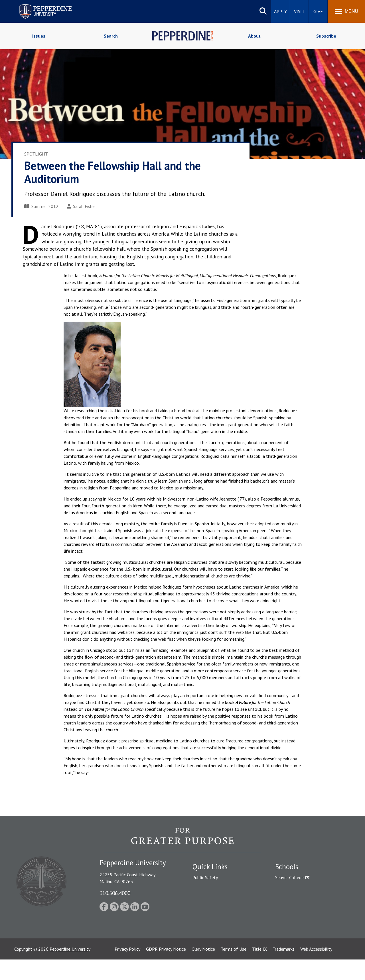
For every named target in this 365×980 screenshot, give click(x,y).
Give (318, 11)
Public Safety (205, 877)
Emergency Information (215, 897)
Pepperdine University (70, 969)
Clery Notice (203, 969)
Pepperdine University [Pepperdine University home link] (39, 5)
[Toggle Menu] (346, 11)
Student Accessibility (212, 887)
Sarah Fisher (82, 206)
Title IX (259, 969)
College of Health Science (300, 933)
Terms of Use (234, 969)
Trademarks (284, 969)
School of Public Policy (297, 923)
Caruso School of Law (296, 887)
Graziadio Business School (300, 897)
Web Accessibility (316, 969)
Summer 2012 (41, 206)
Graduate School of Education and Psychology (308, 910)
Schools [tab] (287, 867)
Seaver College (289, 877)
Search (111, 36)
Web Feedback (206, 947)
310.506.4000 (115, 893)
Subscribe (326, 36)
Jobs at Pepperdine (210, 907)
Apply (280, 11)
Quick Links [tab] (210, 867)
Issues (39, 36)
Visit (299, 11)
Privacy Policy (127, 969)
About (254, 36)
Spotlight (36, 154)
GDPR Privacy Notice (166, 969)
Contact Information (212, 917)
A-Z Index (202, 927)
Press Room (204, 937)
